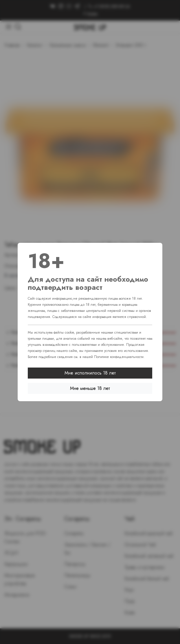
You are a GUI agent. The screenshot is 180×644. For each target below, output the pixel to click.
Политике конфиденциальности (119, 357)
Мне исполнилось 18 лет (90, 373)
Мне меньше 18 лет (90, 388)
